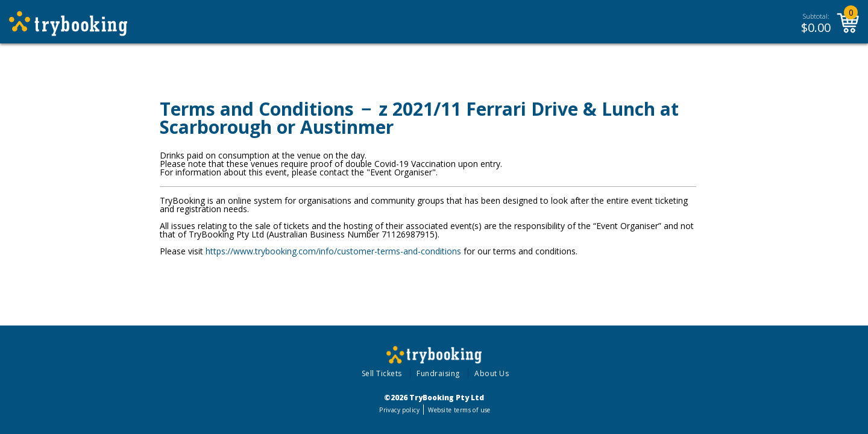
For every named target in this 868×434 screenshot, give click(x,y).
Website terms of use (459, 410)
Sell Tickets (382, 373)
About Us (492, 373)
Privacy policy (399, 410)
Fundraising (438, 373)
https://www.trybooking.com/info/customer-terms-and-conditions (333, 251)
